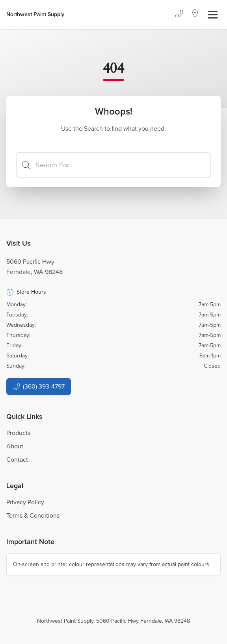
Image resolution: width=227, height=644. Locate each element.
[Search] (113, 165)
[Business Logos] (35, 15)
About (15, 446)
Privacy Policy (25, 502)
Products (18, 433)
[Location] (195, 15)
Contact (17, 460)
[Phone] (179, 15)
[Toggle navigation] (213, 15)
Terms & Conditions (33, 515)
